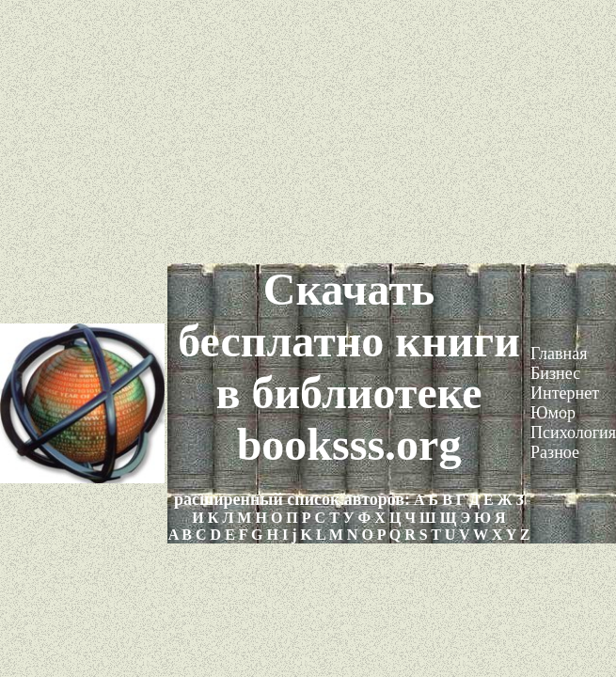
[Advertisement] (308, 132)
